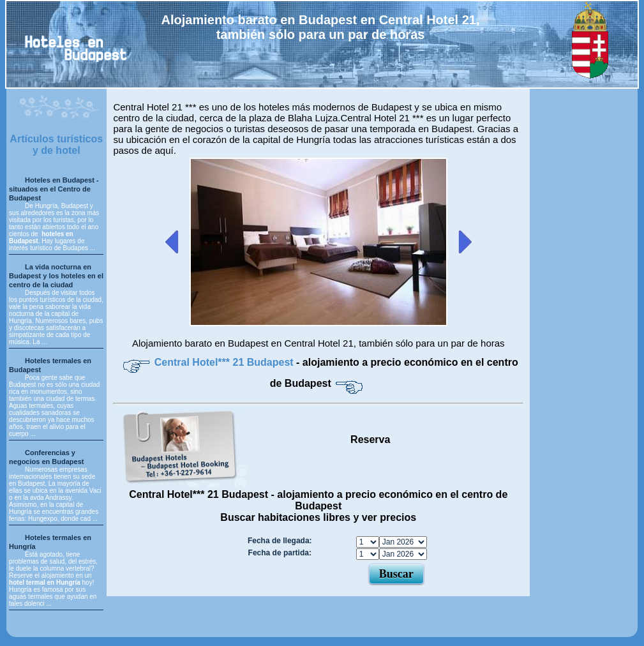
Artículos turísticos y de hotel (56, 145)
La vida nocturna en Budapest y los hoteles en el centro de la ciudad (56, 276)
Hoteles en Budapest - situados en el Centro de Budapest (54, 189)
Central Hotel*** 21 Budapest (225, 362)
